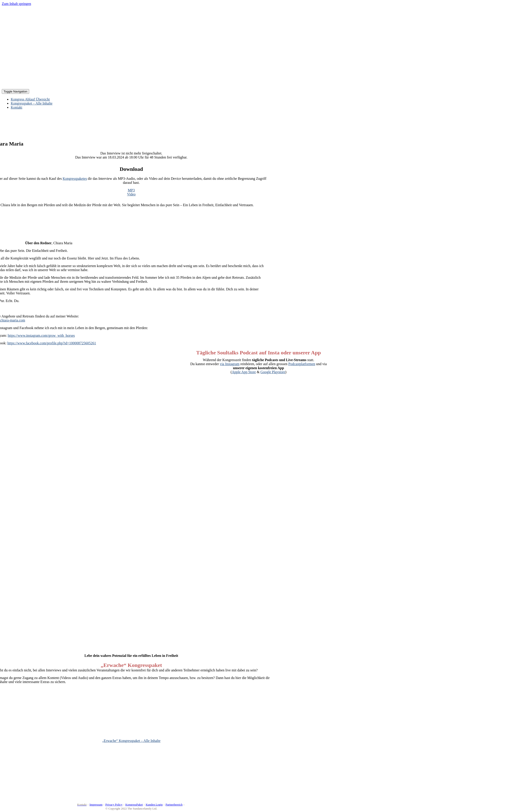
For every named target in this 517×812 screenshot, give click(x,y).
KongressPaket (134, 805)
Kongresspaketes (75, 179)
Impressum (96, 805)
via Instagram (230, 364)
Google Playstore (273, 372)
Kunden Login (154, 805)
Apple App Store (244, 372)
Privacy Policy (114, 805)
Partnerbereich (174, 805)
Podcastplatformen (302, 364)
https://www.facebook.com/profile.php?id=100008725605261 (52, 343)
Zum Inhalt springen (16, 4)
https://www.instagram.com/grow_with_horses (41, 335)
